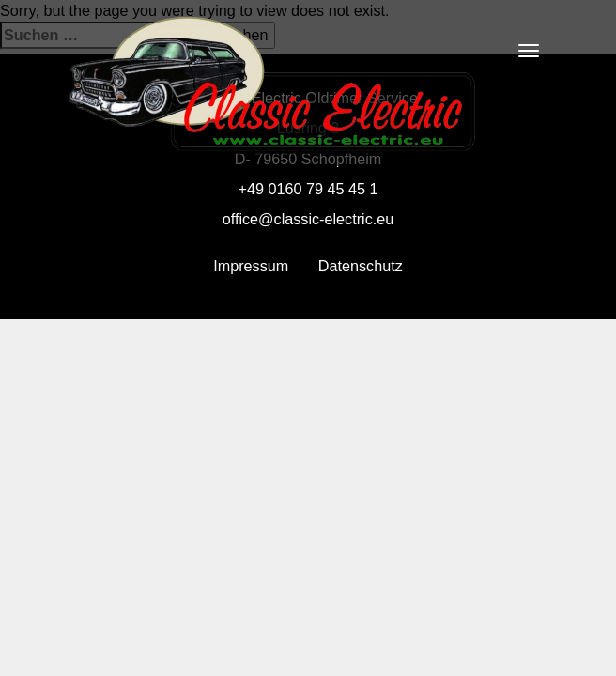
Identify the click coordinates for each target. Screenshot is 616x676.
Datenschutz (361, 266)
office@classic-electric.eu (308, 219)
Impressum (251, 266)
